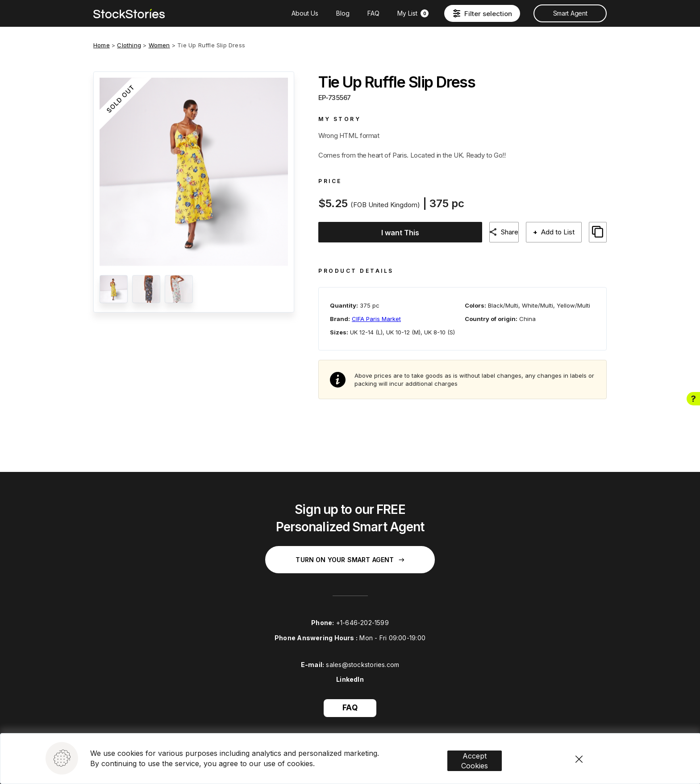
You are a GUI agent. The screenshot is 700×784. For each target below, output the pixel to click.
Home (102, 45)
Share (505, 232)
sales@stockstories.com (362, 656)
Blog (343, 13)
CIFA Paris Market (376, 310)
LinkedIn (350, 671)
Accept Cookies (488, 738)
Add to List (556, 232)
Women (159, 45)
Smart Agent (570, 13)
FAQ (373, 13)
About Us (305, 13)
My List (413, 13)
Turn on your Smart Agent (350, 552)
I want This (394, 233)
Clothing (129, 45)
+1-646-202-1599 (362, 615)
